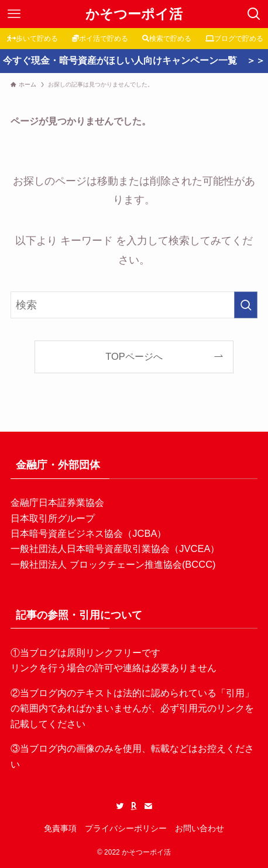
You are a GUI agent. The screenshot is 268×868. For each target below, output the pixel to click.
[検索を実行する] (246, 305)
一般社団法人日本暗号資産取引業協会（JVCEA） (115, 548)
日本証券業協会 (71, 502)
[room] (134, 806)
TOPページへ (134, 356)
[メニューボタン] (14, 14)
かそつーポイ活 (134, 14)
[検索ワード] (134, 305)
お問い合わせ (200, 829)
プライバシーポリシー (126, 829)
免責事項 (60, 829)
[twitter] (120, 806)
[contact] (148, 806)
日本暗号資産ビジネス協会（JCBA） (88, 533)
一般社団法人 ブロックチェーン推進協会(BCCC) (113, 564)
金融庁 (25, 502)
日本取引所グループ (53, 518)
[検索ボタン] (254, 14)
